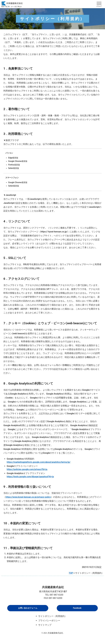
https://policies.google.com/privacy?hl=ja (27, 469)
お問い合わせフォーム (28, 608)
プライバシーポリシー (49, 621)
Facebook (77, 608)
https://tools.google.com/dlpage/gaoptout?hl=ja (30, 477)
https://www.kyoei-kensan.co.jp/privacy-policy (28, 497)
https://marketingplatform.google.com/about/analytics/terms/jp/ (39, 462)
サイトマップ (45, 625)
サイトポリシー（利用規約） (52, 616)
